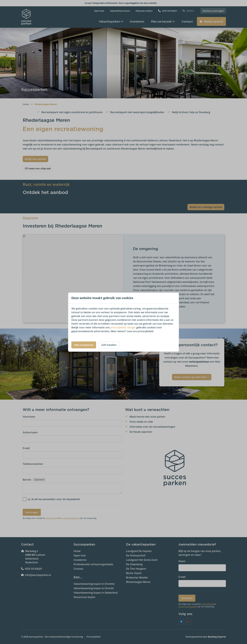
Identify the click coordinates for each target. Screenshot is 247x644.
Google (131, 327)
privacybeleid (118, 327)
